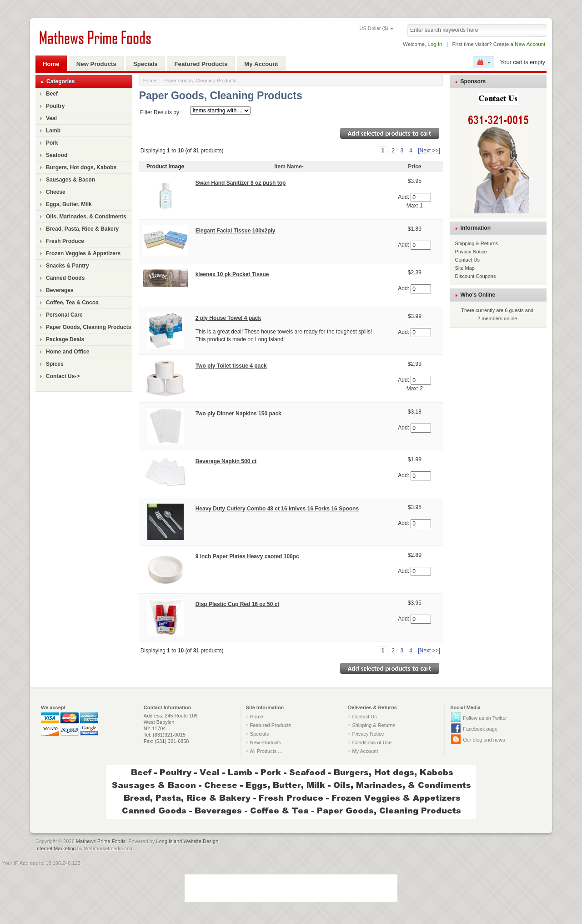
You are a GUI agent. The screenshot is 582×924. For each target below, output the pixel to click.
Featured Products (201, 64)
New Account (530, 44)
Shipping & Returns (477, 243)
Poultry (55, 106)
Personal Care (64, 315)
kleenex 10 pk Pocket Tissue (232, 274)
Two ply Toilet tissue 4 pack (231, 366)
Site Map (465, 268)
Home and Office (68, 352)
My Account (261, 64)
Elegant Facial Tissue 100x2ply (236, 231)
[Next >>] (429, 151)
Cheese (56, 192)
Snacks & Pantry (68, 266)
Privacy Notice (471, 252)
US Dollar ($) (361, 28)
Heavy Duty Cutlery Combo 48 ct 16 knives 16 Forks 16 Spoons (277, 509)
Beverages (60, 290)
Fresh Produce (65, 241)
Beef (52, 94)
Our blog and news (484, 740)
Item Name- (289, 167)
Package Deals (65, 339)
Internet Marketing (56, 848)
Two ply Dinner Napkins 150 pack (238, 414)
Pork (52, 143)
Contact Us (467, 260)
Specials (145, 64)
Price (414, 167)
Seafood (57, 155)
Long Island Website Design (188, 841)
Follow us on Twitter (485, 718)
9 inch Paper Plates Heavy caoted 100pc (247, 556)
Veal (51, 118)
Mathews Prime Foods (101, 841)
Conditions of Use (372, 742)
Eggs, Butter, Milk (69, 204)
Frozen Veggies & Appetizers (83, 253)
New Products (96, 64)
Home (51, 64)
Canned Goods (65, 278)
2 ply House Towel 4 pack (228, 318)
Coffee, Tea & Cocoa (72, 303)
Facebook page (480, 729)
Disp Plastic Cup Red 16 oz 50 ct (238, 604)
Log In (435, 44)
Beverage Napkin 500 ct (226, 461)
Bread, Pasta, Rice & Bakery (82, 229)
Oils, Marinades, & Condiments (86, 217)
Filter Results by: (160, 112)
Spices (55, 364)
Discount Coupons (476, 276)
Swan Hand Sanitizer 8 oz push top (241, 183)
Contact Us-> (63, 376)
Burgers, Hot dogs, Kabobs (81, 167)
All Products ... (266, 751)
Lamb (53, 131)
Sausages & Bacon (70, 180)
